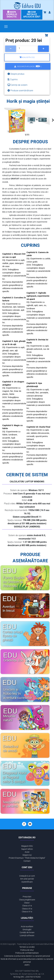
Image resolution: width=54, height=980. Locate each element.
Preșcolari (27, 897)
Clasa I (27, 903)
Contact (27, 861)
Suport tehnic (27, 849)
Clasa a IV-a (27, 912)
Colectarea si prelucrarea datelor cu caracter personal (27, 956)
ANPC (27, 965)
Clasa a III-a (27, 909)
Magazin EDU (27, 846)
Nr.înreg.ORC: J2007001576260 (27, 977)
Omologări (27, 930)
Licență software (27, 936)
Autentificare (27, 882)
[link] (12, 15)
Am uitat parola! (27, 879)
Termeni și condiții (27, 947)
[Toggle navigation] (6, 27)
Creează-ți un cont (27, 876)
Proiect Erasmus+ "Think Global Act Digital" (27, 858)
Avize (27, 852)
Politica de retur (27, 950)
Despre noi (27, 855)
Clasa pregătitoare (27, 900)
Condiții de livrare (27, 933)
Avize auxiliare (27, 927)
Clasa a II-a (27, 906)
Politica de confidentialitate (27, 953)
